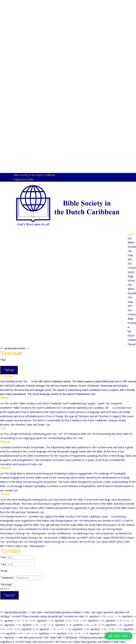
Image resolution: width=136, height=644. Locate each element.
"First (3, 557)
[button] (119, 634)
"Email (4, 571)
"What (9, 370)
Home (131, 234)
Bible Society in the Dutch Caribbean (34, 175)
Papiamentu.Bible (24, 179)
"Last (3, 564)
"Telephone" (7, 578)
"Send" (9, 595)
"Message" (6, 584)
